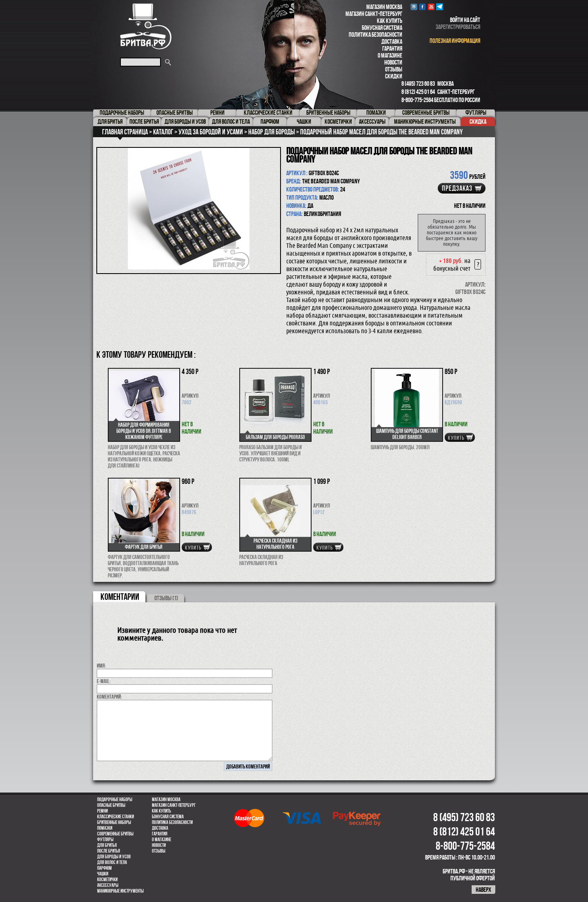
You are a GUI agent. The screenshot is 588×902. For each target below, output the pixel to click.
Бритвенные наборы (114, 822)
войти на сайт (465, 20)
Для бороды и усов (114, 857)
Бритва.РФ (146, 26)
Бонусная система (382, 28)
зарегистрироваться (458, 27)
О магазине (390, 55)
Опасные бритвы (111, 805)
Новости (393, 62)
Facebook (422, 7)
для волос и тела (112, 862)
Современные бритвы (115, 834)
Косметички (107, 880)
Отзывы (394, 69)
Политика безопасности (375, 35)
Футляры (105, 840)
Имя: (101, 666)
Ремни (102, 811)
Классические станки (116, 817)
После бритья (109, 851)
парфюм (105, 868)
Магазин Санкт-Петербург (374, 14)
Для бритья (107, 845)
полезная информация (455, 41)
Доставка (392, 41)
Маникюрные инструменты (120, 891)
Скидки (394, 76)
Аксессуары (108, 885)
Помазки (105, 828)
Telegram (440, 7)
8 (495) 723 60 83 (418, 84)
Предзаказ (457, 188)
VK (414, 7)
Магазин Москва (384, 7)
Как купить (390, 21)
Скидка (478, 121)
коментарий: (109, 697)
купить (456, 438)
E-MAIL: (104, 681)
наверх (483, 890)
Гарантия (392, 48)
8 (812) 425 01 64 (418, 92)
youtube (431, 7)
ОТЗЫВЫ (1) (166, 598)
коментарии (120, 597)
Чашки (103, 874)
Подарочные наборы (115, 800)
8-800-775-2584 (417, 100)
